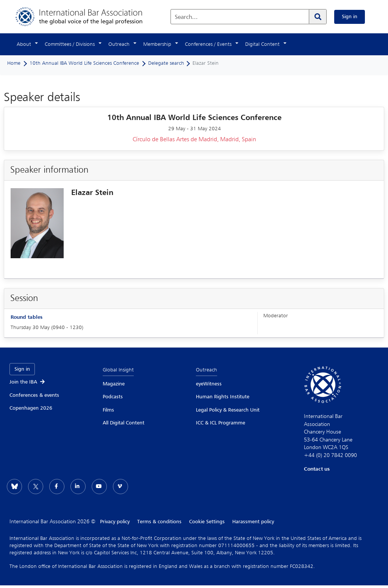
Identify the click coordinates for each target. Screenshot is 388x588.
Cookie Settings (207, 522)
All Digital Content (124, 423)
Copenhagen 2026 (31, 408)
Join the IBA (28, 382)
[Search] (318, 17)
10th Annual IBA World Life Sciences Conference (84, 63)
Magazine (114, 384)
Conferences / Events (208, 44)
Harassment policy (253, 522)
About (24, 44)
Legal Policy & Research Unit (228, 410)
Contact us (317, 469)
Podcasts (113, 397)
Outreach (119, 44)
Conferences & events (34, 395)
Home (14, 63)
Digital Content (262, 44)
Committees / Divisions (70, 44)
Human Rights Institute (223, 397)
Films (108, 410)
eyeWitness (209, 384)
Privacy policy (115, 522)
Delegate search (166, 63)
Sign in (350, 17)
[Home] (87, 17)
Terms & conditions (159, 522)
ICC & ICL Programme (221, 423)
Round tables (27, 317)
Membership (157, 44)
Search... (186, 17)
